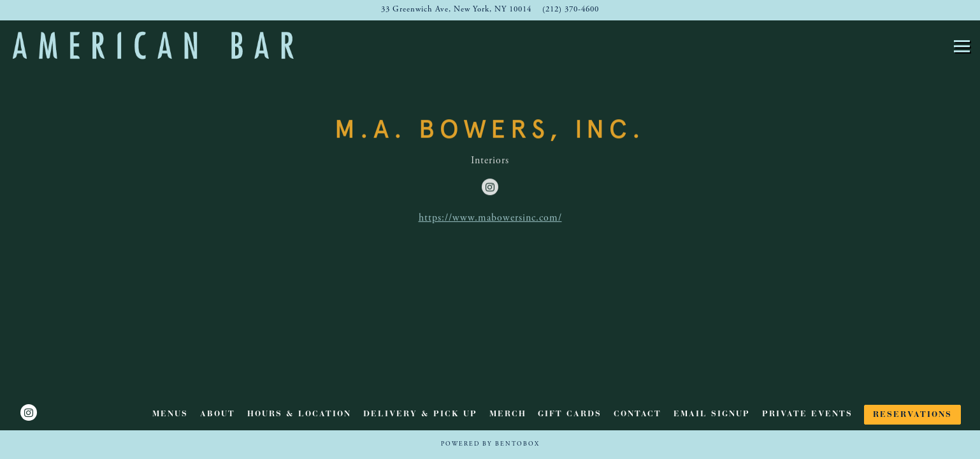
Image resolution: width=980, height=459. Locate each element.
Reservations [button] (912, 415)
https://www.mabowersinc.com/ (490, 219)
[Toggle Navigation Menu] (962, 46)
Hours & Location (299, 414)
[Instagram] (490, 188)
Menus (170, 414)
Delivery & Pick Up (420, 414)
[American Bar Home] (153, 45)
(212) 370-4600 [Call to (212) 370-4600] (571, 10)
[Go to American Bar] (456, 10)
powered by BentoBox (490, 444)
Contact (638, 414)
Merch (508, 414)
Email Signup (712, 414)
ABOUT (218, 414)
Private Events (807, 414)
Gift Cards (570, 414)
